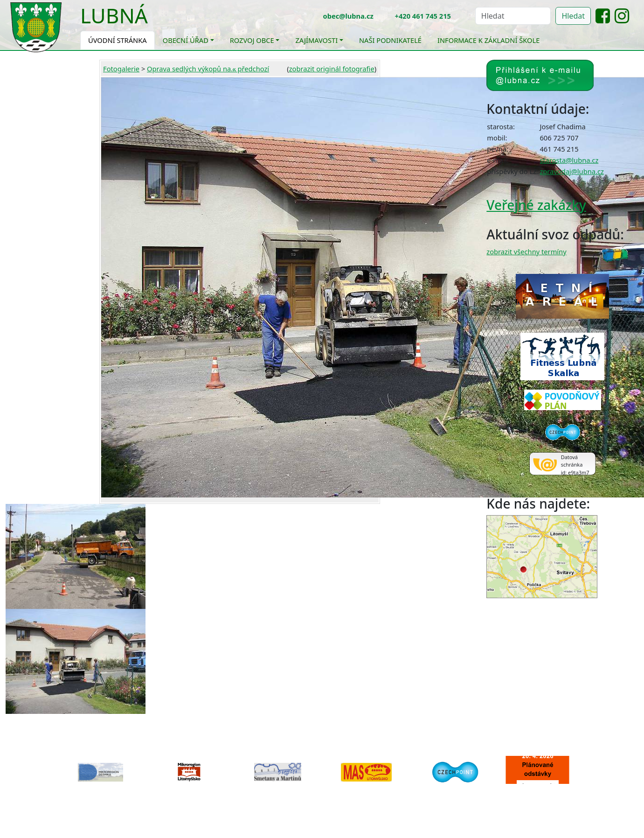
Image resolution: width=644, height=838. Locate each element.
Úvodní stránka (118, 40)
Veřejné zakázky (536, 205)
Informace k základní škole (488, 40)
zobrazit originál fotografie (332, 69)
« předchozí (251, 69)
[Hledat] (513, 16)
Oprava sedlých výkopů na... (192, 69)
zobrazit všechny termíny (526, 251)
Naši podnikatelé (390, 40)
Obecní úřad (186, 40)
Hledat (573, 16)
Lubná (114, 15)
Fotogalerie (121, 69)
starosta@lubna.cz (569, 160)
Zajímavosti (316, 40)
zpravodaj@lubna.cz (571, 171)
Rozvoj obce (252, 40)
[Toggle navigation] (155, 21)
